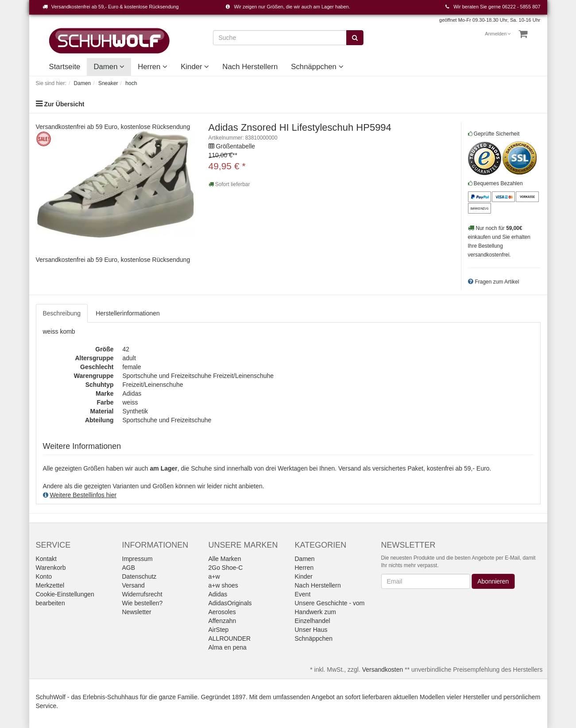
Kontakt (46, 559)
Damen (109, 67)
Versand (133, 585)
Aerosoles (222, 612)
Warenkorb (51, 568)
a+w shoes (223, 585)
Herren (153, 67)
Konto (44, 576)
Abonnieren (493, 581)
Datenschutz (139, 576)
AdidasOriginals (230, 603)
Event (303, 594)
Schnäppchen (317, 67)
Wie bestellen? (143, 603)
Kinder (195, 67)
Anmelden (498, 34)
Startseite (65, 67)
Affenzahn (222, 621)
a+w (214, 576)
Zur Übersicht (64, 104)
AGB (129, 568)
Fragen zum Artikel (497, 282)
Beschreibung (62, 313)
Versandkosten (383, 670)
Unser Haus (311, 630)
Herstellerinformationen (128, 313)
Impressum (137, 559)
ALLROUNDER (230, 638)
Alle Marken (225, 559)
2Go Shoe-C (226, 568)
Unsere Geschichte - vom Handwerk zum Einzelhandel (330, 612)
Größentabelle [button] (235, 146)
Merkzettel (50, 585)
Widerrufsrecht (142, 594)
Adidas (218, 594)
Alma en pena (228, 647)
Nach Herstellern (250, 67)
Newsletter (137, 612)
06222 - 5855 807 (521, 7)
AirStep (219, 630)
